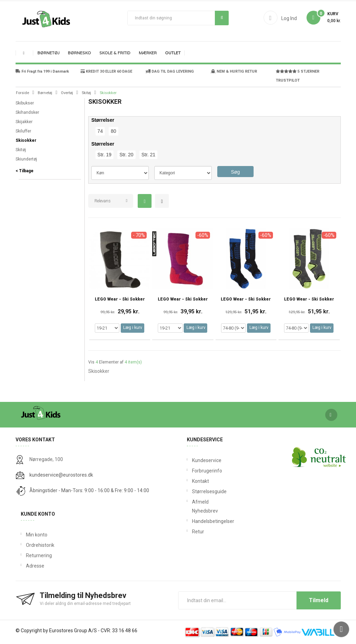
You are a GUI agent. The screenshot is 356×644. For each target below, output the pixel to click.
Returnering (39, 555)
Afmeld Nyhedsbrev (196, 506)
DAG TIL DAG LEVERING (170, 71)
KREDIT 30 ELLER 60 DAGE (106, 71)
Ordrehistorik (40, 545)
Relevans (103, 201)
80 (113, 131)
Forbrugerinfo (196, 471)
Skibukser (25, 103)
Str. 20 (126, 155)
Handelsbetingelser (196, 521)
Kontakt (196, 481)
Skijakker (24, 122)
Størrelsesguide (196, 491)
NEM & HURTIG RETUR (234, 71)
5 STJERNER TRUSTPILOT (298, 76)
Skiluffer (23, 131)
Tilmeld (319, 600)
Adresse (35, 566)
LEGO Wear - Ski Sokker (120, 299)
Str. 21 (148, 155)
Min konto (37, 535)
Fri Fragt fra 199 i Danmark (42, 71)
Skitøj (21, 150)
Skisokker (26, 140)
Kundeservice (196, 460)
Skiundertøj (26, 159)
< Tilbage (25, 171)
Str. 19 (104, 155)
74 (100, 131)
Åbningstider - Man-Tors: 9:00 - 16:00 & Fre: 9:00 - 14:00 (89, 490)
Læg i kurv (133, 328)
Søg (222, 18)
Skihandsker (27, 112)
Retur (196, 532)
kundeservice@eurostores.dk (61, 475)
